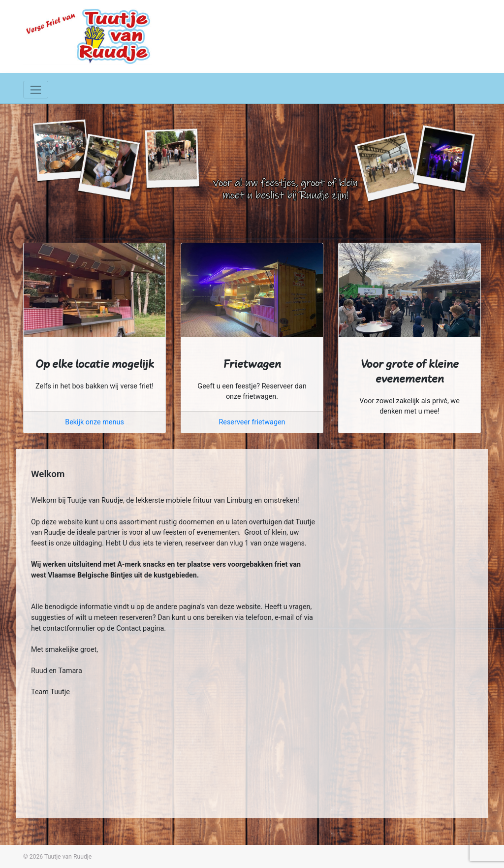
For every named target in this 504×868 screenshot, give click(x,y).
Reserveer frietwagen (252, 422)
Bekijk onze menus (94, 422)
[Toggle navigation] (36, 90)
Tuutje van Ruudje (68, 857)
